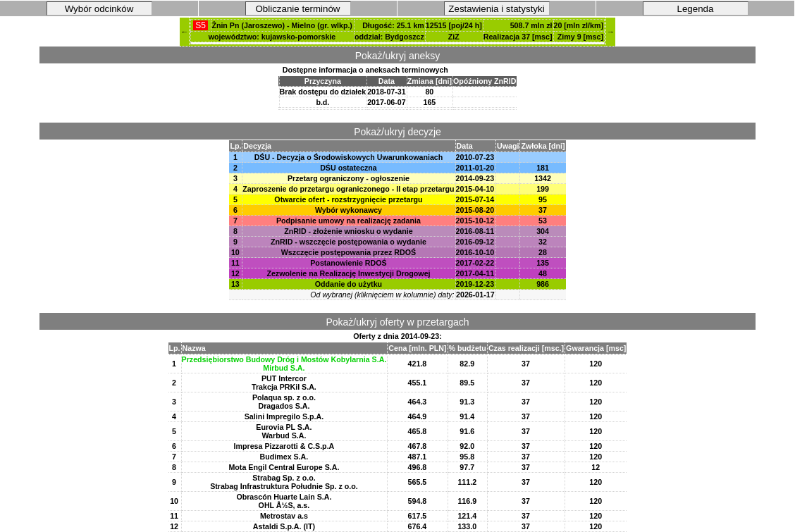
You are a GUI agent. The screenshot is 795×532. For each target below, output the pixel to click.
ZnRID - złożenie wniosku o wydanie (348, 231)
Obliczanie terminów (298, 9)
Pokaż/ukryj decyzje (397, 132)
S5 (201, 25)
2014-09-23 (475, 178)
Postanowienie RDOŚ (348, 263)
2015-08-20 (475, 210)
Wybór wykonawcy (349, 210)
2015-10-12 (475, 221)
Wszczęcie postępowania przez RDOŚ (349, 252)
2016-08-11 (475, 231)
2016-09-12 (475, 242)
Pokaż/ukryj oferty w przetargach (397, 322)
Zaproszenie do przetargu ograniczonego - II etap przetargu (348, 189)
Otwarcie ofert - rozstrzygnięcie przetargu (348, 199)
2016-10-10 (475, 252)
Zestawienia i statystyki (496, 9)
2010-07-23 (475, 157)
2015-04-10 (475, 189)
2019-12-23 (475, 284)
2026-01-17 (475, 295)
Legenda (696, 9)
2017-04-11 (475, 273)
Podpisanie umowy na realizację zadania (349, 221)
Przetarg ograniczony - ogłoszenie (349, 178)
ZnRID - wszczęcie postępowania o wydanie (349, 242)
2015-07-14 (475, 199)
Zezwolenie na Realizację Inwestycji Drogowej (348, 273)
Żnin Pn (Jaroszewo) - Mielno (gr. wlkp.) (282, 25)
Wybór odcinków (99, 9)
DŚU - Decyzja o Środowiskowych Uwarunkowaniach (349, 157)
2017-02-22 (475, 263)
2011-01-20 (475, 168)
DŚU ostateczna (349, 168)
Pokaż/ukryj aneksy (398, 56)
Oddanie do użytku (349, 284)
